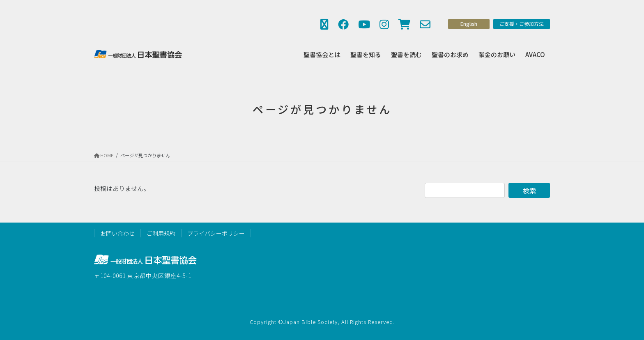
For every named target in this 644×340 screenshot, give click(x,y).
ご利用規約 (161, 233)
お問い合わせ (117, 233)
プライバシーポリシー (216, 233)
